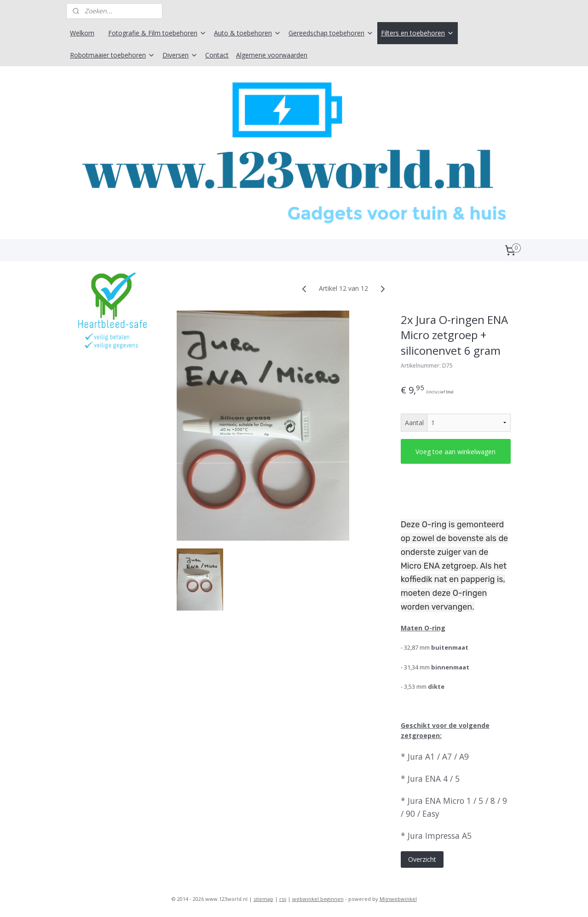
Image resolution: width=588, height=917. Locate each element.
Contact (217, 55)
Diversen (180, 55)
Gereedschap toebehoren (331, 33)
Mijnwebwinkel (398, 900)
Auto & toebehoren (248, 33)
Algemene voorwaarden (272, 55)
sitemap (263, 900)
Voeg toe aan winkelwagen (455, 453)
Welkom (82, 33)
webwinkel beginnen (318, 900)
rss (283, 900)
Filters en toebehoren (418, 33)
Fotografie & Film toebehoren (157, 33)
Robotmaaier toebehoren (112, 55)
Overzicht (422, 861)
